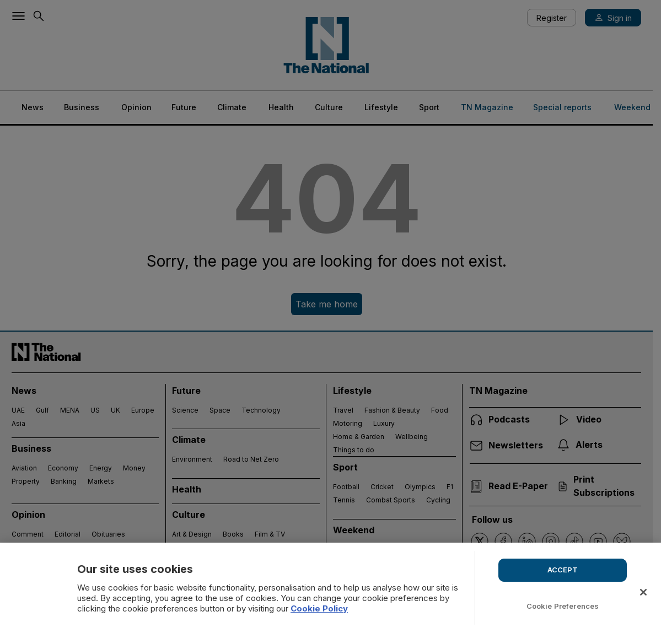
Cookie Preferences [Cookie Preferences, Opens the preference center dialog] (563, 606)
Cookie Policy (319, 608)
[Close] (643, 592)
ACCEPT (563, 570)
